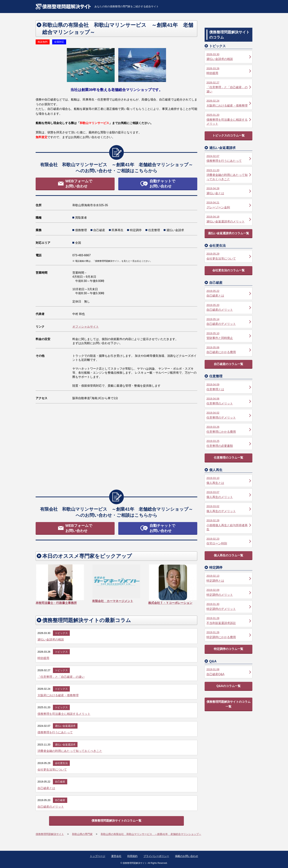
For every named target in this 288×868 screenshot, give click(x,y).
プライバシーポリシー (156, 856)
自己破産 (60, 782)
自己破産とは (46, 788)
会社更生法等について (52, 770)
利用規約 (132, 856)
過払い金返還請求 (65, 726)
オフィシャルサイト (86, 327)
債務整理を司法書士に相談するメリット (64, 714)
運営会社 (116, 856)
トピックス (61, 633)
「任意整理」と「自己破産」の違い (61, 677)
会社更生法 (61, 763)
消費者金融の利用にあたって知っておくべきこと (70, 751)
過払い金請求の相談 (51, 640)
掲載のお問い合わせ (187, 856)
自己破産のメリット (51, 807)
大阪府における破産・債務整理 (58, 695)
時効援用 (43, 658)
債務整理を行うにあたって (55, 732)
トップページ (98, 856)
